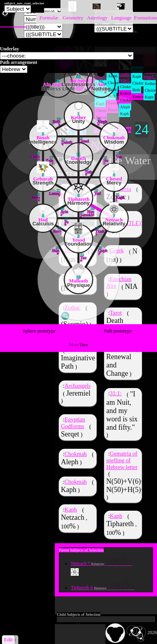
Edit (8, 639)
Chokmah (76, 455)
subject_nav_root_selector (24, 3)
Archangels (78, 386)
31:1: (116, 393)
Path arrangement (19, 62)
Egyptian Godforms (73, 424)
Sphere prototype (39, 331)
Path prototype (118, 331)
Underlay (10, 49)
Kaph (71, 510)
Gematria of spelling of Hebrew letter (122, 460)
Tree (79, 345)
